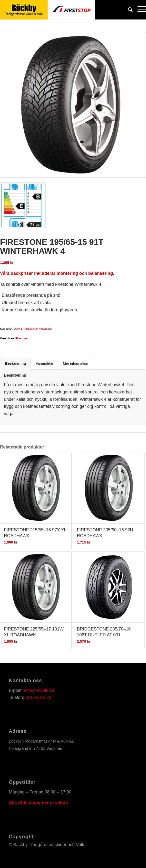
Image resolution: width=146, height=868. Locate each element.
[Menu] (139, 10)
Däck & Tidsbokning (26, 329)
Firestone (21, 338)
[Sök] (128, 10)
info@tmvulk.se (39, 690)
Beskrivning (15, 363)
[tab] (15, 364)
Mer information (75, 363)
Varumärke (44, 363)
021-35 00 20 (38, 697)
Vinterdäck (45, 329)
